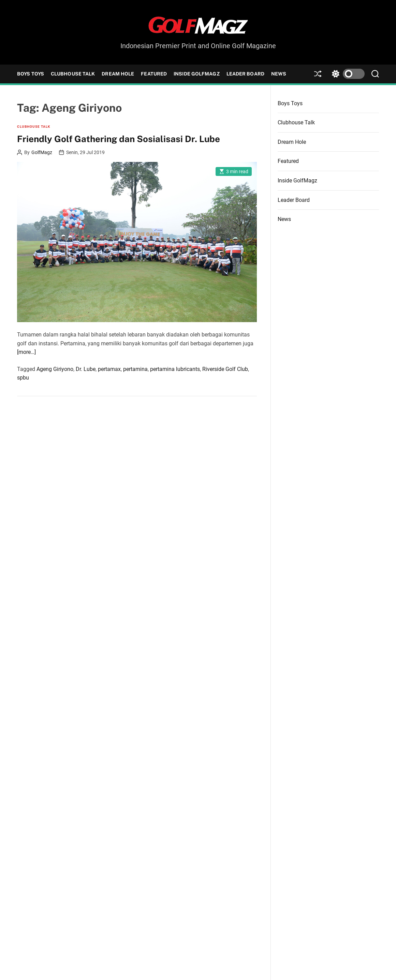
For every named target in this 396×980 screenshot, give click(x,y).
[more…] (26, 352)
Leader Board (245, 74)
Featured (154, 74)
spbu (23, 378)
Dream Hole (118, 74)
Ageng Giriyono (55, 369)
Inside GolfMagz (197, 74)
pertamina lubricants (175, 369)
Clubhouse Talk (73, 74)
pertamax (109, 369)
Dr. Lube (86, 369)
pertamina (135, 369)
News (279, 74)
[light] (347, 74)
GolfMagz (42, 152)
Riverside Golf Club (225, 369)
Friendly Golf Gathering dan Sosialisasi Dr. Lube (119, 139)
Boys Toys (31, 74)
